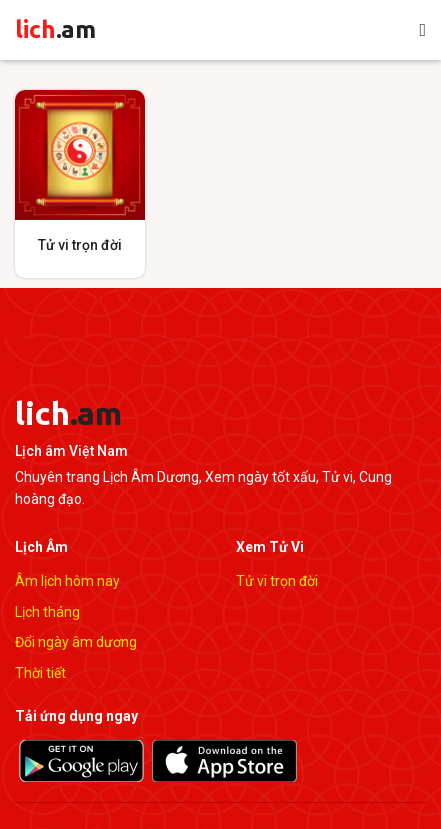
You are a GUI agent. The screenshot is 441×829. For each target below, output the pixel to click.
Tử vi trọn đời (277, 581)
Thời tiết (40, 673)
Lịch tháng (47, 612)
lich (55, 29)
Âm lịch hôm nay (67, 581)
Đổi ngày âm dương (76, 642)
